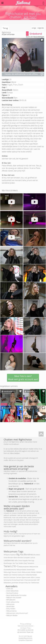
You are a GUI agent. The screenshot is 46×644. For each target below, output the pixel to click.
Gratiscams (21, 575)
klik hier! (30, 17)
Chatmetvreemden (30, 580)
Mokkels (39, 572)
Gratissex (12, 577)
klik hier (11, 460)
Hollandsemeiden (31, 575)
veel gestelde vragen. (18, 536)
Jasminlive (15, 583)
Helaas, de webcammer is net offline (24, 74)
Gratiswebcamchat (10, 570)
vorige (34, 28)
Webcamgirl (8, 572)
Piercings (31, 561)
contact (11, 534)
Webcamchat (34, 567)
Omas (20, 561)
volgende (41, 28)
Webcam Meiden (12, 615)
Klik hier (13, 545)
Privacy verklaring (25, 624)
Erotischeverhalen (18, 580)
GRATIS (4, 405)
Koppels (25, 561)
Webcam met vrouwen (14, 598)
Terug (5, 28)
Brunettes (37, 555)
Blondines (29, 554)
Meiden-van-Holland (10, 575)
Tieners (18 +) (11, 566)
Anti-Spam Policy (25, 628)
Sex (29, 583)
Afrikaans (7, 555)
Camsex (19, 577)
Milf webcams (11, 600)
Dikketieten (7, 583)
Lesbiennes (9, 560)
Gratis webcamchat (13, 602)
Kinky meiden (11, 609)
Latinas (33, 558)
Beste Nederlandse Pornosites (16, 595)
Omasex (21, 583)
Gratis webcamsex (12, 591)
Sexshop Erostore (12, 593)
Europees (27, 558)
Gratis (19, 572)
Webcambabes (21, 570)
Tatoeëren (31, 563)
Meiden (33, 572)
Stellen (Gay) (23, 563)
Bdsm (33, 577)
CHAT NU (18, 405)
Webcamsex (10, 604)
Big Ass (20, 554)
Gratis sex (10, 589)
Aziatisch (13, 555)
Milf (38, 580)
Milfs (16, 561)
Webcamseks (26, 572)
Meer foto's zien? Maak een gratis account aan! (23, 378)
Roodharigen (8, 563)
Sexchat (6, 577)
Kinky (26, 583)
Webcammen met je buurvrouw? (17, 613)
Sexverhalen (31, 570)
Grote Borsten (8, 558)
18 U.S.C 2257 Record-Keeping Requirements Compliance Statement (25, 638)
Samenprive (8, 580)
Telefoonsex (35, 583)
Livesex (38, 577)
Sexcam (14, 572)
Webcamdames (24, 567)
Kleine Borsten (18, 558)
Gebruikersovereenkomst (25, 626)
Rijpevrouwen (26, 577)
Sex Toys (16, 563)
